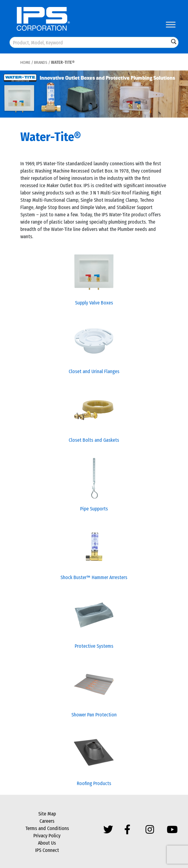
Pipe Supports (94, 509)
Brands (41, 62)
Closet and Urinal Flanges (94, 371)
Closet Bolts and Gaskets (94, 440)
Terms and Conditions (47, 828)
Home (25, 62)
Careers (47, 821)
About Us (47, 843)
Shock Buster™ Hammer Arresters (94, 577)
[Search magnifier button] (174, 42)
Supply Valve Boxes (94, 303)
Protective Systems (94, 646)
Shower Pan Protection (94, 715)
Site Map (47, 814)
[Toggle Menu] (171, 24)
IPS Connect (47, 850)
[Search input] (90, 42)
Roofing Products (94, 783)
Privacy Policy (47, 836)
